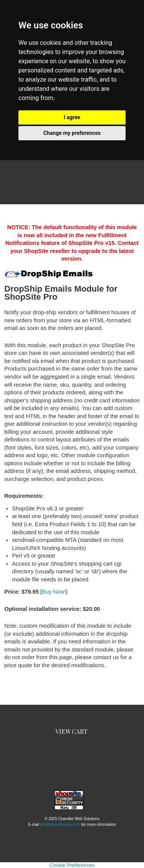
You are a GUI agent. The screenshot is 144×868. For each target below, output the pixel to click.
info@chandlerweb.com (60, 825)
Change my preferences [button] (72, 133)
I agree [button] (72, 117)
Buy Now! (54, 592)
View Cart (71, 731)
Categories (72, 188)
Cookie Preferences (72, 865)
